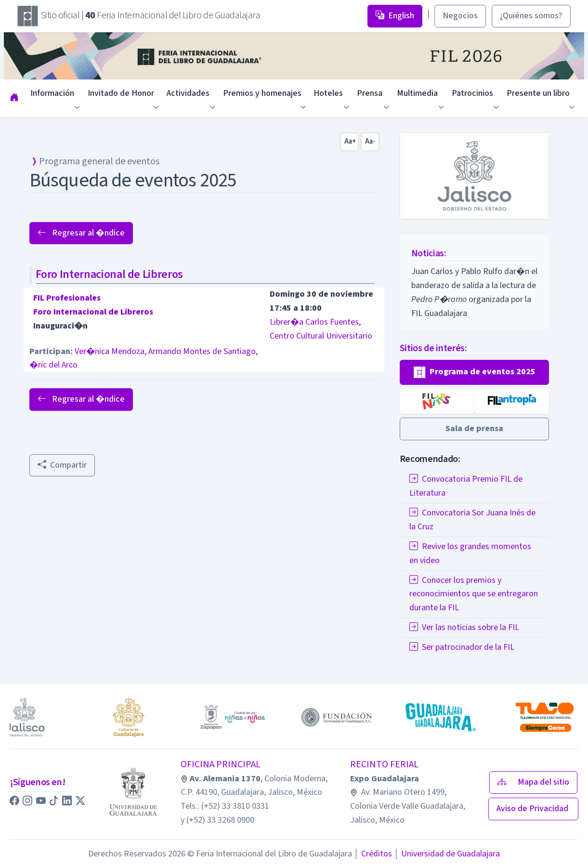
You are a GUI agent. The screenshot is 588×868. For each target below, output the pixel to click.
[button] (475, 372)
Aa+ (350, 141)
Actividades (188, 93)
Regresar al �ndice (81, 233)
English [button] (395, 16)
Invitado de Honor (121, 93)
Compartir (62, 465)
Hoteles (328, 93)
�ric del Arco (53, 365)
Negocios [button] (460, 16)
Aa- (370, 141)
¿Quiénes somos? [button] (531, 16)
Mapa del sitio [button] (533, 782)
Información (52, 93)
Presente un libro (538, 93)
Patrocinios (472, 93)
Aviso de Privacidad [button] (533, 809)
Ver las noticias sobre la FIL (464, 627)
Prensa (370, 93)
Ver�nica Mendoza (110, 351)
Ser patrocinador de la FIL (462, 647)
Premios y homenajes (262, 93)
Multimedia (417, 93)
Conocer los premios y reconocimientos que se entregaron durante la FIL (474, 594)
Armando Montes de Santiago (202, 351)
